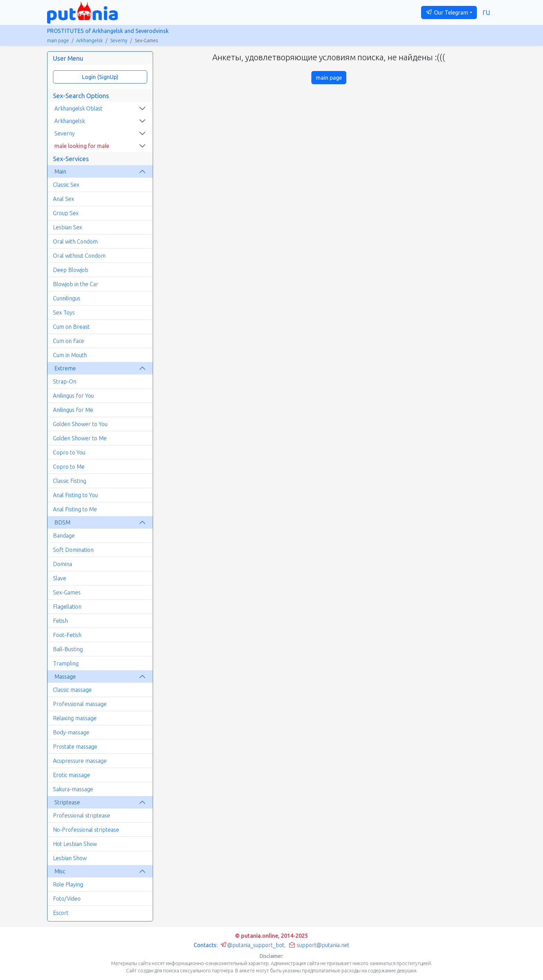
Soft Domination (73, 550)
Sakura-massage (73, 789)
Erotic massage (72, 775)
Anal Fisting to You (75, 495)
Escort (61, 913)
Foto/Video (67, 899)
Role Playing (68, 884)
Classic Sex (66, 185)
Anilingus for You (73, 396)
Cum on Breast (71, 327)
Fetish (60, 621)
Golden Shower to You (80, 424)
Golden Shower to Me (80, 438)
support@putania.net (319, 945)
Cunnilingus (67, 298)
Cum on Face (69, 341)
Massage (65, 677)
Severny (119, 41)
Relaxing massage (75, 718)
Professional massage (80, 704)
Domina (63, 564)
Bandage (64, 536)
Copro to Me (69, 467)
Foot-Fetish (67, 635)
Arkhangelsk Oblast (78, 108)
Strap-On (65, 381)
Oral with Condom (75, 241)
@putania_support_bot (252, 945)
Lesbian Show (70, 858)
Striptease (67, 802)
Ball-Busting (68, 649)
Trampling (66, 663)
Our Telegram (447, 12)
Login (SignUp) (100, 77)
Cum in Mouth (70, 355)
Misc (60, 871)
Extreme (65, 368)
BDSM (62, 522)
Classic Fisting (70, 481)
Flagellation (67, 607)
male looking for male (82, 146)
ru (486, 12)
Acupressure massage (80, 761)
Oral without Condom (79, 256)
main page (58, 41)
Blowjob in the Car (76, 284)
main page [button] (329, 78)
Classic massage (72, 690)
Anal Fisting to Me (75, 509)
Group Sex (66, 213)
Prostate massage (75, 747)
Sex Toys (64, 312)
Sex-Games (67, 592)
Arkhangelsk (90, 41)
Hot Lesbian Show (75, 844)
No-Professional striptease (86, 830)
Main (60, 171)
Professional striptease (82, 815)
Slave (60, 578)
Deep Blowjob (71, 270)
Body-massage (71, 732)
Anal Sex (64, 199)
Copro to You (69, 452)
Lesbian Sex (68, 227)
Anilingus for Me (73, 410)
